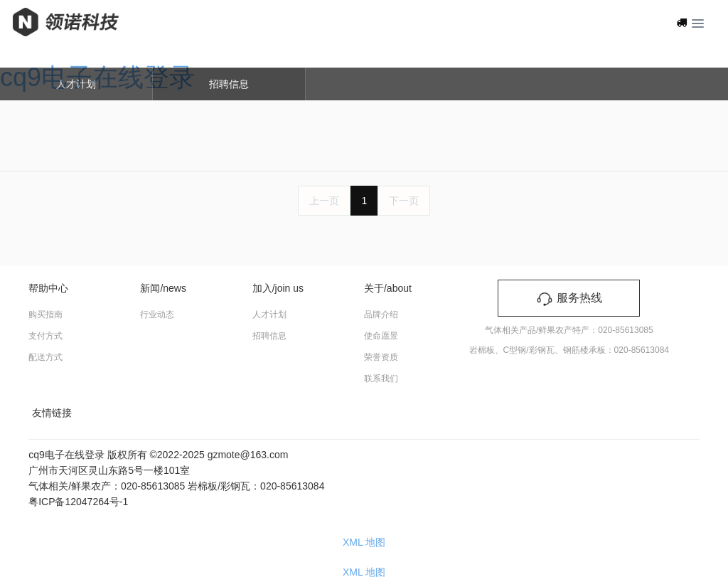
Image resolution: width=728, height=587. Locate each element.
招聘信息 (229, 84)
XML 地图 (364, 542)
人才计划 (76, 84)
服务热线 (569, 298)
